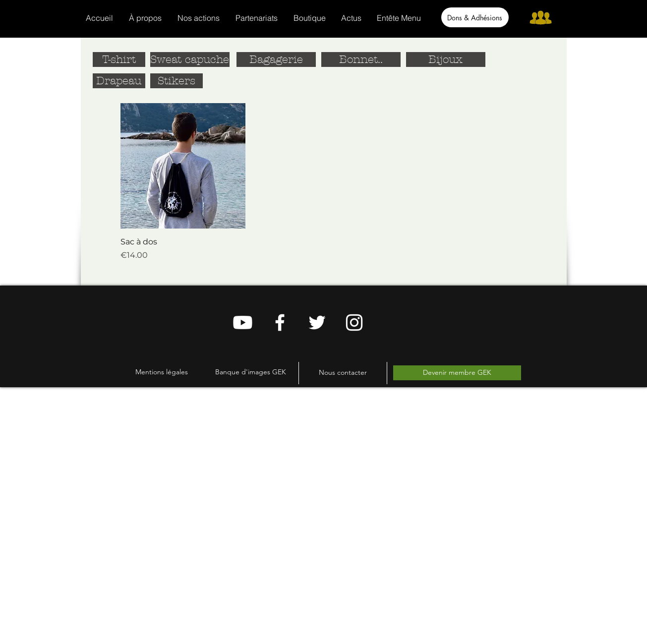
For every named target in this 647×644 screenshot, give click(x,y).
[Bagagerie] (276, 59)
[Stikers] (176, 81)
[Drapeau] (119, 81)
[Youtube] (243, 322)
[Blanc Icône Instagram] (354, 322)
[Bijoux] (446, 59)
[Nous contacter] (343, 373)
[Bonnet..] (361, 59)
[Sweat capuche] (190, 59)
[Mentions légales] (162, 372)
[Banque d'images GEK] (251, 372)
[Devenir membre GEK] (457, 373)
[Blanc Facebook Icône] (280, 322)
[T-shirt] (119, 59)
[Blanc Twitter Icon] (317, 322)
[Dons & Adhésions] (475, 17)
